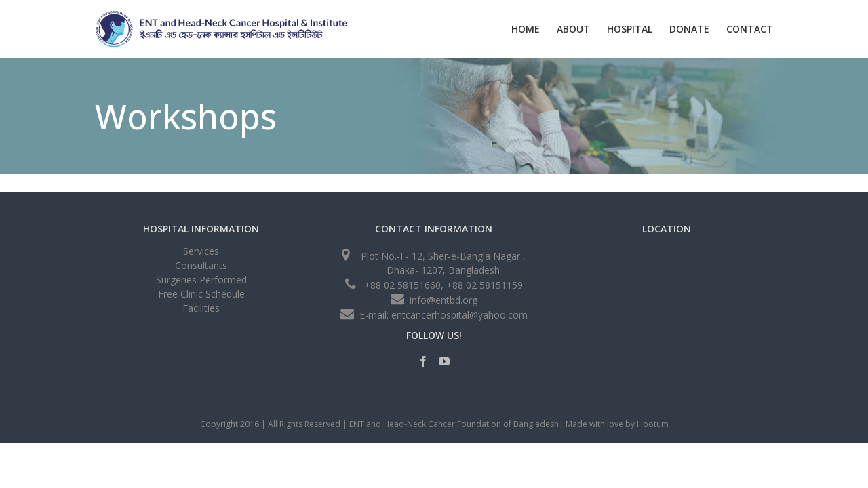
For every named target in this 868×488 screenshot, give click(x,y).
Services (201, 253)
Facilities (201, 308)
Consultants (201, 265)
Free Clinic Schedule (201, 294)
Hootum (653, 424)
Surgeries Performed (201, 280)
